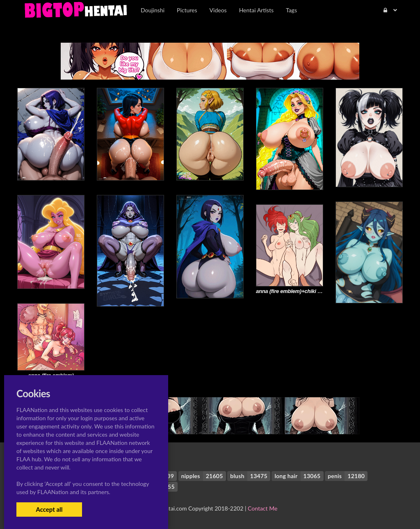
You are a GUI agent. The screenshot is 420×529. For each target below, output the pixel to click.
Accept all (49, 509)
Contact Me (262, 508)
